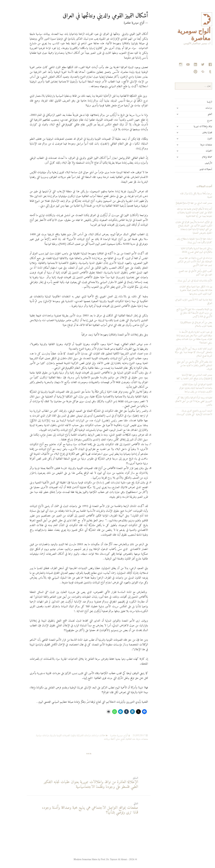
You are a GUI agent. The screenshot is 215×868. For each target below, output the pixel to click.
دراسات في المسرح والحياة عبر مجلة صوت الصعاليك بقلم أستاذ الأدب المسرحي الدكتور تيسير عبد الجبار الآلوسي (183, 262)
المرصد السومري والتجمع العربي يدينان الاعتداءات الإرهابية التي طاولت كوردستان (182, 413)
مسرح (198, 120)
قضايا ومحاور (195, 133)
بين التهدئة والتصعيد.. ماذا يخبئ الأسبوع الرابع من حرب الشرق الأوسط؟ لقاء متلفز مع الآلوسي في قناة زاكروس (182, 313)
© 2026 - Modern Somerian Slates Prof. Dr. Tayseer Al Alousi (93, 859)
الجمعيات (197, 151)
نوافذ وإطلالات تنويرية (191, 126)
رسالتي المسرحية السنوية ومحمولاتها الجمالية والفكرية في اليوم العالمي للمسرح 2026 (184, 250)
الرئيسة (197, 102)
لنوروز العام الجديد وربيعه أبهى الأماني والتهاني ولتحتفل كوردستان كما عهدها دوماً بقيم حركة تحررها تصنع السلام (181, 352)
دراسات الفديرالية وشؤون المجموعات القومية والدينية (58, 735)
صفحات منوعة (194, 145)
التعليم (198, 114)
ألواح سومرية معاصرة (107, 735)
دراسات (197, 108)
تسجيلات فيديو (194, 169)
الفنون (198, 139)
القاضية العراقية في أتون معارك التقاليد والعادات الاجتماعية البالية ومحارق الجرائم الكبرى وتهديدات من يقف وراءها (184, 388)
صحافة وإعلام (195, 157)
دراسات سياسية (31, 735)
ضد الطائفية (118, 739)
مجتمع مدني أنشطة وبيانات (102, 739)
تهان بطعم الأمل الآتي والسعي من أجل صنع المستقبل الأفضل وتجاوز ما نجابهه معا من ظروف (182, 365)
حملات (90, 735)
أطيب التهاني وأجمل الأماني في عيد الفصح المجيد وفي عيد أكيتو (183, 273)
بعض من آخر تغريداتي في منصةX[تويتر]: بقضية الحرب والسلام (184, 324)
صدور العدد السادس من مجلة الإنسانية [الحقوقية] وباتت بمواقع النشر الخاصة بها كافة (182, 377)
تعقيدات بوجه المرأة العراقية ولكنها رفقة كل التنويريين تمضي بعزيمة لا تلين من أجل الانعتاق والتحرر (181, 401)
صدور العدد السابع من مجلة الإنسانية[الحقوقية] (182, 203)
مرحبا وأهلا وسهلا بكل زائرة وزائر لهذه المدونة (184, 195)
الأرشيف (196, 163)
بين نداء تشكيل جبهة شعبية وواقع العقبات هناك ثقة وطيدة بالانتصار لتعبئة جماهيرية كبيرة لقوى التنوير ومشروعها (184, 290)
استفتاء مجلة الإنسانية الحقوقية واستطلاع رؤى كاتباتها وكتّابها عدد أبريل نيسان (182, 241)
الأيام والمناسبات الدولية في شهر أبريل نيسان (183, 281)
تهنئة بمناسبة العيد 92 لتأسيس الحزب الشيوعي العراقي (181, 302)
